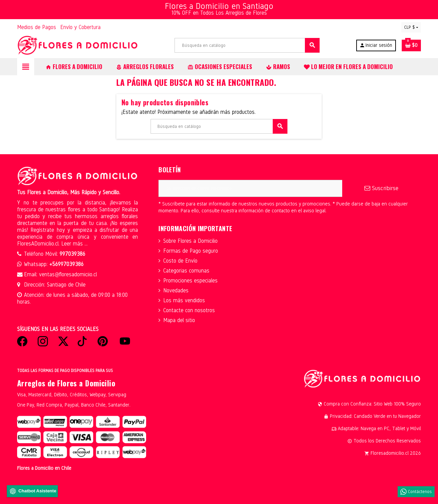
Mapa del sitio (179, 320)
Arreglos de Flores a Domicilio (66, 383)
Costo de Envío (180, 261)
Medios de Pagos (37, 27)
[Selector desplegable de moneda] (411, 27)
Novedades (176, 290)
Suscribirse (381, 188)
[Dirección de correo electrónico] (250, 188)
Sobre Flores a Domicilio (190, 241)
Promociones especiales (190, 281)
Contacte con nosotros (189, 310)
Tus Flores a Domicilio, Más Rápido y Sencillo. (69, 192)
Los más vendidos (184, 300)
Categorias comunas (186, 271)
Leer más (73, 244)
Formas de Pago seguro (191, 251)
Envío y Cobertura (80, 27)
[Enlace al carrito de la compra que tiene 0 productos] (411, 45)
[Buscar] (247, 45)
